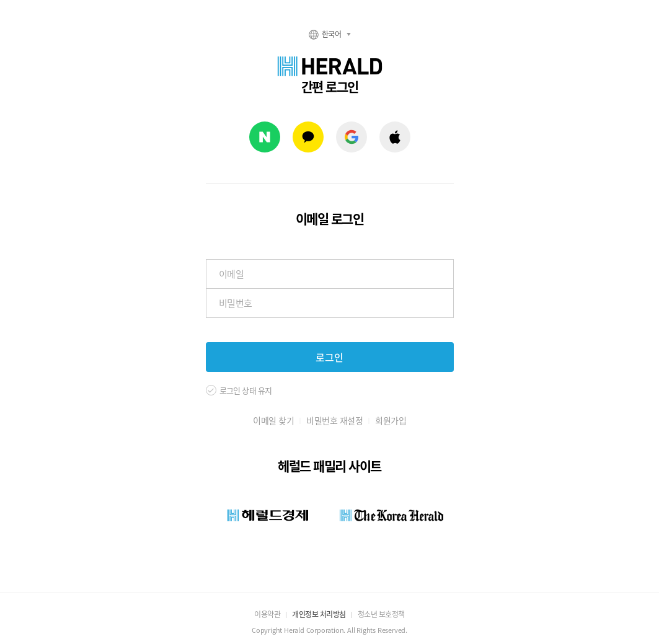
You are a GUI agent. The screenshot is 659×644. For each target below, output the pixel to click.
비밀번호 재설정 (334, 420)
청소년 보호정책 (381, 614)
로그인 (329, 357)
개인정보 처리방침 (319, 614)
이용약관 (267, 614)
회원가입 (391, 420)
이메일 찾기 (273, 420)
